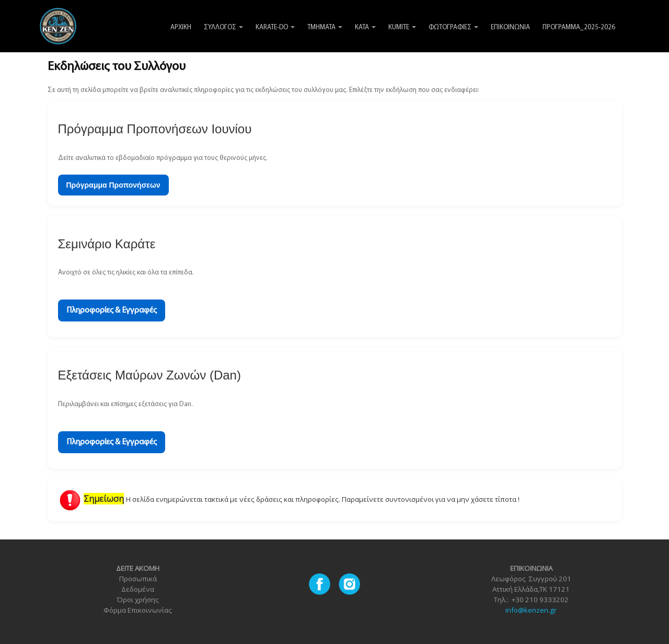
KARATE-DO (275, 27)
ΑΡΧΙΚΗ (181, 27)
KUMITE (402, 27)
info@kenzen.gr (531, 610)
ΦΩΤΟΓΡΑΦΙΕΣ (453, 27)
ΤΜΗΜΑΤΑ (325, 27)
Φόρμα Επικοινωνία (136, 610)
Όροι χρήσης (138, 600)
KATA (365, 27)
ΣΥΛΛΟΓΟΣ (223, 27)
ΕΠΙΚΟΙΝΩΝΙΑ (510, 27)
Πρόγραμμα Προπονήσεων (113, 185)
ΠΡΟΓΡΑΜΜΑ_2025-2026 (579, 27)
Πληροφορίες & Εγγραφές (112, 310)
